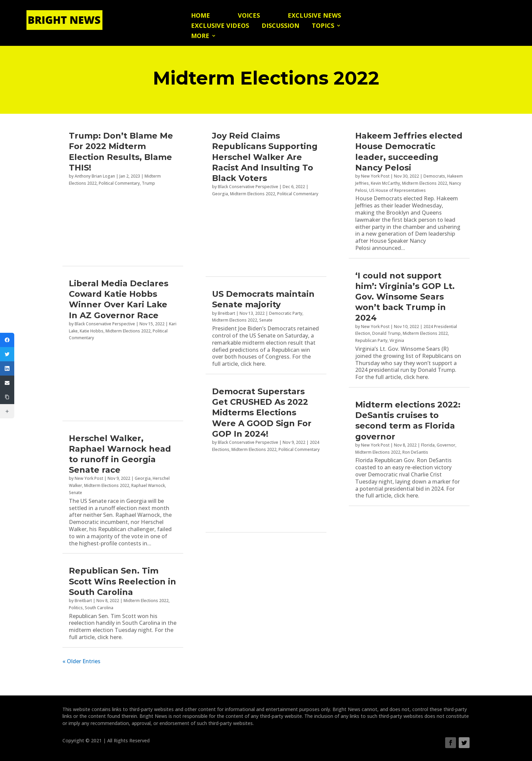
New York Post (89, 478)
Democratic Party (286, 313)
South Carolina (99, 608)
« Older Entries (81, 661)
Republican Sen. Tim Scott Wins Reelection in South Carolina (122, 581)
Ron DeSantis (415, 452)
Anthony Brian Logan (95, 176)
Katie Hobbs (92, 331)
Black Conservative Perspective (105, 324)
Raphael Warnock (148, 485)
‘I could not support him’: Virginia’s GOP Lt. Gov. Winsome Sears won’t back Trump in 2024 (405, 297)
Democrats (434, 176)
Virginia (397, 340)
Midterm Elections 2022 (128, 331)
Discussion (280, 26)
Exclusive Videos (220, 26)
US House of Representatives (397, 190)
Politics (76, 608)
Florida (428, 445)
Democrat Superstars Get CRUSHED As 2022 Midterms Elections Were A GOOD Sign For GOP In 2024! (262, 413)
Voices (249, 16)
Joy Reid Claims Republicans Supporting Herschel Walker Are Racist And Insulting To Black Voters (265, 157)
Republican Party (371, 340)
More (200, 37)
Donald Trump (386, 333)
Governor (446, 445)
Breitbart (83, 601)
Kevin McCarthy (385, 183)
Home (201, 16)
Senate (75, 493)
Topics (323, 26)
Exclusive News (314, 16)
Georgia (143, 478)
